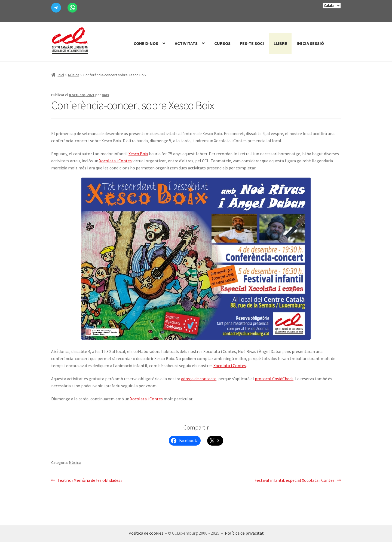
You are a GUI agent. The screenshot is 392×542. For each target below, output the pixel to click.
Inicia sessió (310, 43)
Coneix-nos (146, 43)
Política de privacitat (244, 533)
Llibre (280, 43)
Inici (61, 75)
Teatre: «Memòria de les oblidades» (90, 480)
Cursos (222, 43)
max (105, 95)
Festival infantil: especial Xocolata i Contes (295, 480)
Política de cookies (146, 533)
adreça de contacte (199, 379)
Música (74, 75)
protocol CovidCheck (274, 379)
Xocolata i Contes (115, 161)
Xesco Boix (138, 154)
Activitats (186, 43)
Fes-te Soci (252, 43)
